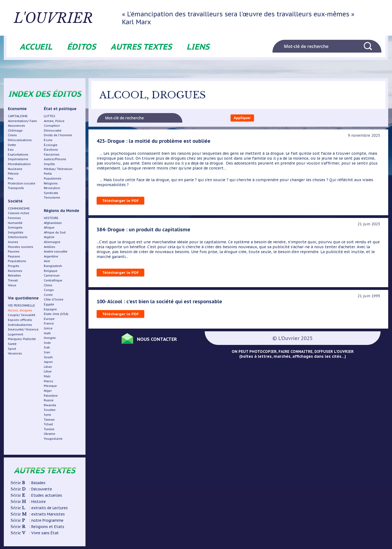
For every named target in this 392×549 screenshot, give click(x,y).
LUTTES (50, 116)
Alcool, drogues (20, 310)
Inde (47, 343)
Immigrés (15, 227)
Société (15, 201)
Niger (48, 391)
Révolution (52, 188)
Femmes (14, 218)
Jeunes (13, 242)
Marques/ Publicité (22, 339)
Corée (48, 295)
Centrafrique (53, 280)
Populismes (53, 178)
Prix (11, 178)
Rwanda (50, 405)
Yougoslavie (53, 439)
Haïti (47, 333)
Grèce (48, 328)
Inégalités (16, 232)
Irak (47, 347)
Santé (12, 344)
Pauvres (14, 251)
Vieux (12, 285)
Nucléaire (15, 169)
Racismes (15, 271)
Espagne (50, 309)
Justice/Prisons (55, 159)
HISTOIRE (51, 218)
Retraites (14, 275)
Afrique (49, 227)
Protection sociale (22, 183)
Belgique (51, 271)
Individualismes (20, 325)
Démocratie (53, 130)
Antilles (50, 247)
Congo (49, 290)
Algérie (49, 237)
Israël (48, 357)
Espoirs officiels (20, 320)
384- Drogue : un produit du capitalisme (145, 230)
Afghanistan (53, 223)
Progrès (14, 266)
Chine (48, 285)
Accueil (36, 46)
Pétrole (13, 173)
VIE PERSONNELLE (22, 305)
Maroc (49, 381)
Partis (48, 173)
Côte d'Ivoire (54, 299)
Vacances (15, 353)
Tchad (48, 424)
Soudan (50, 410)
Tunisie (49, 429)
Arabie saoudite (56, 251)
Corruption (52, 125)
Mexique (50, 386)
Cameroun (52, 275)
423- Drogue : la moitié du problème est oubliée (155, 142)
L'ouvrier (67, 18)
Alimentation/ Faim (22, 121)
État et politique (60, 109)
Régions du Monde (62, 211)
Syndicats (51, 193)
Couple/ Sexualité (22, 315)
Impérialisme (18, 159)
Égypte (49, 304)
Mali (47, 376)
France (49, 323)
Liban (48, 367)
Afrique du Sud (55, 232)
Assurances (16, 125)
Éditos (81, 46)
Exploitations (18, 154)
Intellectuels (18, 237)
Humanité (15, 223)
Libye (48, 371)
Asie (47, 261)
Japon (48, 362)
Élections (51, 149)
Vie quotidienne (23, 298)
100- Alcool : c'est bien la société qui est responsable (160, 302)
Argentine (51, 256)
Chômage (15, 130)
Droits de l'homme (58, 135)
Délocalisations (20, 140)
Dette (12, 145)
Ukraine (50, 434)
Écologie (51, 145)
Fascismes (52, 154)
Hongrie (50, 338)
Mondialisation (19, 164)
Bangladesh (53, 266)
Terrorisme (52, 197)
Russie (49, 400)
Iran (47, 352)
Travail (13, 280)
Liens (198, 46)
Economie (17, 109)
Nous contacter (160, 340)
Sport (12, 349)
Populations (17, 261)
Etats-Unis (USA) (56, 314)
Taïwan (49, 419)
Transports (16, 188)
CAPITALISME (18, 116)
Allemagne (52, 242)
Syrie (48, 415)
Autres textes (141, 46)
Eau (11, 149)
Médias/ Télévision (58, 169)
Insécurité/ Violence (23, 329)
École (48, 140)
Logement (16, 334)
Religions (51, 183)
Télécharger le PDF (120, 202)
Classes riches (19, 213)
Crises (12, 135)
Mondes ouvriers (21, 247)
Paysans (14, 256)
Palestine (51, 395)
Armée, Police (54, 121)
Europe (49, 319)
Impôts (49, 164)
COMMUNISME (19, 208)
